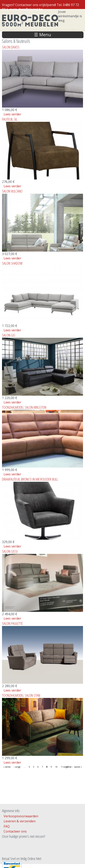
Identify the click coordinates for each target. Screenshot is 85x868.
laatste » (78, 767)
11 (62, 767)
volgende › (68, 767)
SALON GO (9, 335)
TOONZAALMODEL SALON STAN (21, 695)
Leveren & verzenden (20, 821)
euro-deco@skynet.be (26, 9)
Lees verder (12, 114)
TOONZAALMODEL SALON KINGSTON (24, 407)
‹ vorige (17, 767)
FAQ (7, 826)
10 (56, 767)
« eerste (7, 767)
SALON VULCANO (12, 191)
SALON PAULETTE (12, 623)
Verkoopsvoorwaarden (21, 816)
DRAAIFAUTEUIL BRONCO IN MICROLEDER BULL (30, 479)
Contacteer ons (15, 831)
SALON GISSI (10, 551)
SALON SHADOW (12, 263)
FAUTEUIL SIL (10, 119)
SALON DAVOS (11, 47)
